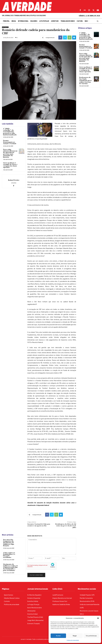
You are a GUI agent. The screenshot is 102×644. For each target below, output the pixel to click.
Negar (75, 636)
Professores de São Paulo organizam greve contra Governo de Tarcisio (85, 81)
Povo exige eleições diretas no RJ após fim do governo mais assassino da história (10, 153)
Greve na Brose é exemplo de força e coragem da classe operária (10, 165)
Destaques (5, 27)
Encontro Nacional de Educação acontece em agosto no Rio (39, 525)
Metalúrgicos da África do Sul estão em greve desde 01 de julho (66, 526)
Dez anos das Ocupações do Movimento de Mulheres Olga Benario (9, 543)
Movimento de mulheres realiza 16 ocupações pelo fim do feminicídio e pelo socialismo (10, 567)
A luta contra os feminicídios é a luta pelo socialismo (9, 555)
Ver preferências (91, 636)
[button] (98, 618)
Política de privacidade (73, 640)
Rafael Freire (14, 180)
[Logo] (38, 6)
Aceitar (58, 636)
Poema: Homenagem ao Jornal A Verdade (10, 142)
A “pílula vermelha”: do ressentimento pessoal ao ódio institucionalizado (10, 132)
